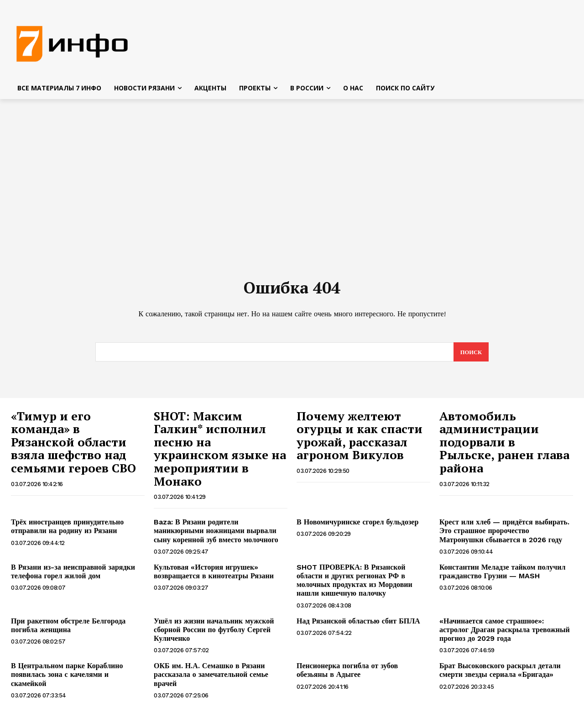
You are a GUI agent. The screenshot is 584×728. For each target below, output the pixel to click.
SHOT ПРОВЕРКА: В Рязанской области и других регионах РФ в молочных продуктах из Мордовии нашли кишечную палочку (355, 584)
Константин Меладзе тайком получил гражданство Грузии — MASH (503, 575)
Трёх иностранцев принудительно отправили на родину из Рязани (67, 529)
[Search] (471, 355)
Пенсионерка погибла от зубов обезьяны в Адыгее (347, 673)
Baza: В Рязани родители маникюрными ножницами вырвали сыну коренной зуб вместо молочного (216, 534)
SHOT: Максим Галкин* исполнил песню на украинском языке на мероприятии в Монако (220, 452)
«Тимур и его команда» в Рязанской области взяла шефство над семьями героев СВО (73, 445)
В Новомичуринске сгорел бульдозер (357, 525)
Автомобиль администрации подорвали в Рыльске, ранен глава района (504, 445)
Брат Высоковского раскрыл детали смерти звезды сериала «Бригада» (500, 673)
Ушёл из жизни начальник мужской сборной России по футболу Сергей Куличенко (214, 633)
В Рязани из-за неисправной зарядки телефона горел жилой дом (73, 575)
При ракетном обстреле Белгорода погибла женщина (68, 628)
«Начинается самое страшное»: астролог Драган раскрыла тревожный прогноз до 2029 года (505, 633)
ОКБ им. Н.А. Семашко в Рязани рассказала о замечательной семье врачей (211, 678)
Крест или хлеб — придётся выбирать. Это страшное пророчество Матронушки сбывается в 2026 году (504, 534)
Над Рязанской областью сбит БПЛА (358, 624)
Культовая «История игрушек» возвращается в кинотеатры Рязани (214, 575)
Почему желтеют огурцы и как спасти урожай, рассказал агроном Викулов (360, 439)
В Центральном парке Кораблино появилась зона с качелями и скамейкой (67, 678)
